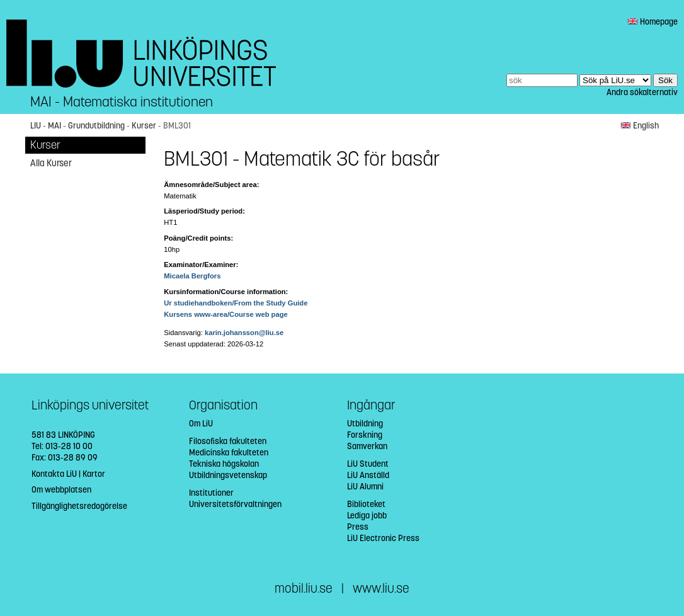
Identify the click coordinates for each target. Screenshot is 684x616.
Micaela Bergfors (192, 276)
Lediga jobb (367, 516)
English (640, 126)
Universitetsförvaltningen (235, 504)
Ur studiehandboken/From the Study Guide (236, 303)
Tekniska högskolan (224, 464)
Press (358, 527)
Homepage (653, 22)
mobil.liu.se (304, 589)
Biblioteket (366, 504)
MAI (54, 126)
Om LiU (201, 424)
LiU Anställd (368, 475)
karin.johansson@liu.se (244, 333)
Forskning (365, 435)
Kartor (94, 474)
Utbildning (365, 424)
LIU (36, 126)
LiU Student (368, 464)
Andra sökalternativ (642, 92)
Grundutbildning (96, 126)
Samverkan (367, 446)
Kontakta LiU (54, 474)
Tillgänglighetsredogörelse (79, 506)
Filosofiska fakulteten (228, 441)
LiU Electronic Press (383, 538)
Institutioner (211, 493)
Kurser (144, 126)
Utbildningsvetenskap (228, 475)
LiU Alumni (365, 487)
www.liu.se (381, 589)
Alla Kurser (51, 163)
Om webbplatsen (61, 490)
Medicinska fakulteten (229, 453)
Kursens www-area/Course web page (225, 314)
